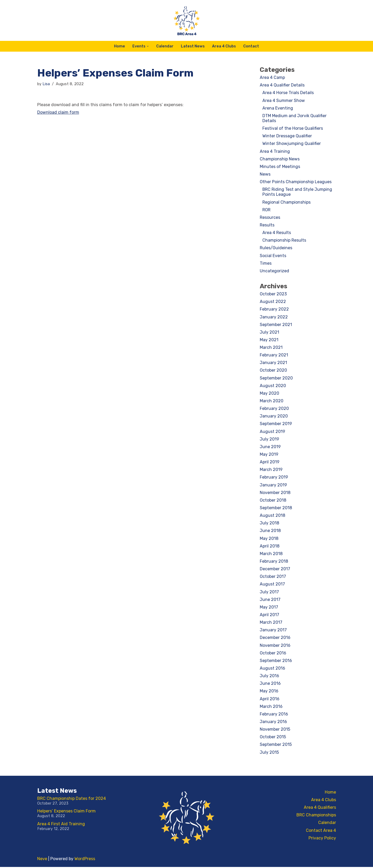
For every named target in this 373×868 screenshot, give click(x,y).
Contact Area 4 (321, 831)
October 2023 (273, 294)
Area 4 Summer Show (284, 101)
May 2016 (269, 692)
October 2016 (273, 654)
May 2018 (269, 539)
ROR (266, 210)
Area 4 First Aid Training (61, 825)
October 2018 (273, 501)
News (265, 174)
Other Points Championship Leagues (296, 182)
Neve (42, 860)
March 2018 (271, 554)
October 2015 (273, 738)
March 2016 (271, 707)
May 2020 (269, 394)
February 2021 (274, 356)
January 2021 (273, 363)
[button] (148, 46)
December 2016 (275, 639)
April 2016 (270, 700)
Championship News (280, 159)
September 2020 (276, 379)
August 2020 (273, 386)
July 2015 (269, 753)
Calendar (165, 46)
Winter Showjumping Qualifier (292, 144)
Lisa (46, 84)
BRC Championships (316, 816)
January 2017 (273, 631)
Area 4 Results (277, 233)
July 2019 (269, 440)
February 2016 (274, 715)
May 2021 (269, 340)
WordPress (85, 860)
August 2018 (272, 516)
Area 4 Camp (272, 77)
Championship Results (284, 240)
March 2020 (272, 401)
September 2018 (276, 509)
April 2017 (269, 615)
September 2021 (276, 325)
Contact (251, 46)
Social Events (273, 256)
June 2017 (270, 600)
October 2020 (273, 371)
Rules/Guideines (276, 248)
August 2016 (272, 669)
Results (267, 225)
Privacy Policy (322, 839)
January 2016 (273, 723)
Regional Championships (286, 202)
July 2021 (269, 332)
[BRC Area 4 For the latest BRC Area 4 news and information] (187, 20)
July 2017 (269, 593)
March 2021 (271, 348)
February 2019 (274, 478)
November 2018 (275, 493)
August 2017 (272, 585)
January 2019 (273, 485)
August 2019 (272, 432)
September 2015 (276, 746)
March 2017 (271, 623)
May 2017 (269, 608)
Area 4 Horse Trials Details (288, 93)
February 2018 (274, 562)
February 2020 (274, 409)
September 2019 (276, 424)
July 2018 (269, 524)
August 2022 (273, 302)
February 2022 (274, 310)
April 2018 (270, 547)
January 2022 (274, 317)
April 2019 (270, 463)
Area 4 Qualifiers (320, 808)
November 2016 (275, 646)
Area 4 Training (275, 151)
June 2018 (270, 531)
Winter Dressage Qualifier (287, 136)
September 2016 (276, 661)
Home (120, 46)
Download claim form (58, 112)
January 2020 (274, 417)
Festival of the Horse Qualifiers (293, 129)
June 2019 (270, 447)
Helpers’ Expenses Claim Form (66, 812)
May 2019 (269, 455)
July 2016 (269, 677)
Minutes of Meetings (280, 167)
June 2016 (270, 684)
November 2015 (275, 730)
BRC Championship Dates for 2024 (72, 799)
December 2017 (275, 570)
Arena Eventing (278, 108)
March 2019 (271, 470)
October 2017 (273, 577)
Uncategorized (274, 271)
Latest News (193, 46)
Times (266, 264)
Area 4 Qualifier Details (282, 85)
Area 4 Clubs (224, 46)
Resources (270, 218)
